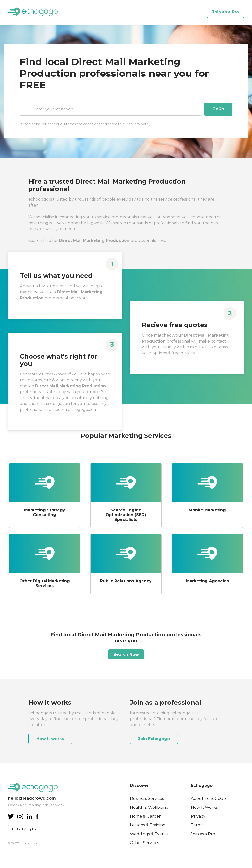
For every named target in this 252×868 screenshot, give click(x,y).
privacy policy (139, 124)
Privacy (198, 816)
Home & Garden (146, 816)
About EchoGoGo (208, 798)
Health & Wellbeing (149, 807)
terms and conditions (83, 124)
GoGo (218, 109)
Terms (197, 825)
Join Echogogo (154, 738)
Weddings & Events (149, 833)
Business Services (147, 798)
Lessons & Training (148, 825)
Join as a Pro (226, 12)
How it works (50, 738)
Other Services (144, 842)
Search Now (126, 654)
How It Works (204, 807)
